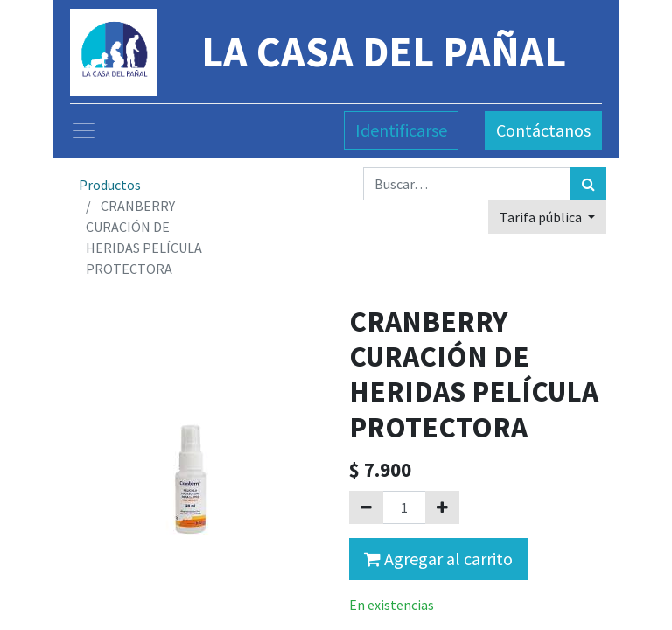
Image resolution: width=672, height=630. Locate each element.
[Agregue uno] (442, 507)
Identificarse (401, 130)
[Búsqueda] (588, 184)
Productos (110, 185)
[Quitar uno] (366, 507)
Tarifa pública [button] (542, 217)
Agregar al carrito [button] (438, 559)
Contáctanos (543, 130)
